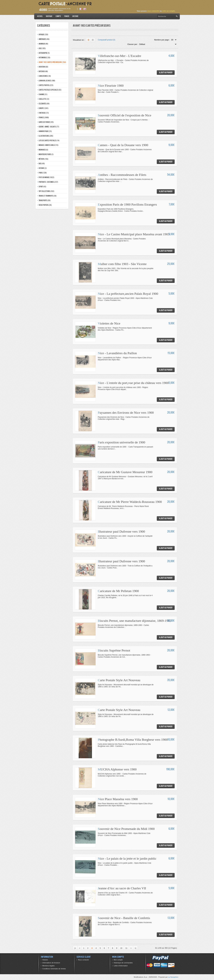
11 (126, 948)
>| (135, 948)
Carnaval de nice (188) (47, 81)
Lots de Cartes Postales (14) (49, 141)
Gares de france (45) (46, 122)
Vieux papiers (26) (45, 205)
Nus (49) (42, 164)
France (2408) (44, 118)
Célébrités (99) (44, 104)
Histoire (75, 16)
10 (121, 948)
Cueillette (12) (44, 99)
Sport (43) (42, 187)
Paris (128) (43, 173)
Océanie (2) (43, 168)
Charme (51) (43, 94)
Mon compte (118, 960)
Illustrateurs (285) (46, 136)
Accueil (40, 16)
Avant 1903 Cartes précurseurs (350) (52, 62)
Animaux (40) (43, 44)
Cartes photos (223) (46, 85)
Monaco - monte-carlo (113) (49, 145)
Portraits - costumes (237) (48, 182)
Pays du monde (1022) (46, 177)
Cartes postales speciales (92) (50, 90)
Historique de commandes (123, 963)
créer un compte (169, 11)
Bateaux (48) (43, 71)
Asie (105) (42, 48)
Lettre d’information (121, 966)
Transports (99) (45, 200)
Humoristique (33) (45, 131)
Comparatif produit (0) (107, 40)
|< (75, 948)
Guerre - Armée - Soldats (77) (49, 127)
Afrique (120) (43, 35)
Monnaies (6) (43, 150)
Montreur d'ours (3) (46, 154)
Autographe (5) (44, 53)
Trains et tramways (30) (48, 196)
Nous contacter (84, 960)
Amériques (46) (44, 39)
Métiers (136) (43, 159)
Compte (58, 16)
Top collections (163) (46, 191)
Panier (67, 16)
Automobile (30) (44, 58)
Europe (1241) (44, 108)
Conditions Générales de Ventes (54, 969)
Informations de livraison (51, 963)
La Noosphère (173, 977)
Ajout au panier (166, 72)
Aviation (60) (43, 67)
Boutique (49, 16)
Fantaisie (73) (44, 113)
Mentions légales (49, 966)
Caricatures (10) (45, 76)
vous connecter (153, 11)
